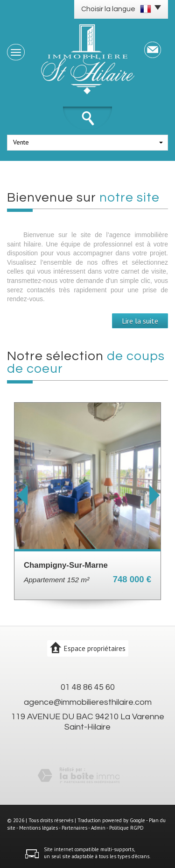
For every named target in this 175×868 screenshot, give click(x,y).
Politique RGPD (126, 828)
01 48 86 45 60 (88, 687)
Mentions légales (38, 828)
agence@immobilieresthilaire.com (88, 702)
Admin (98, 828)
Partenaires (74, 828)
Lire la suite (140, 321)
